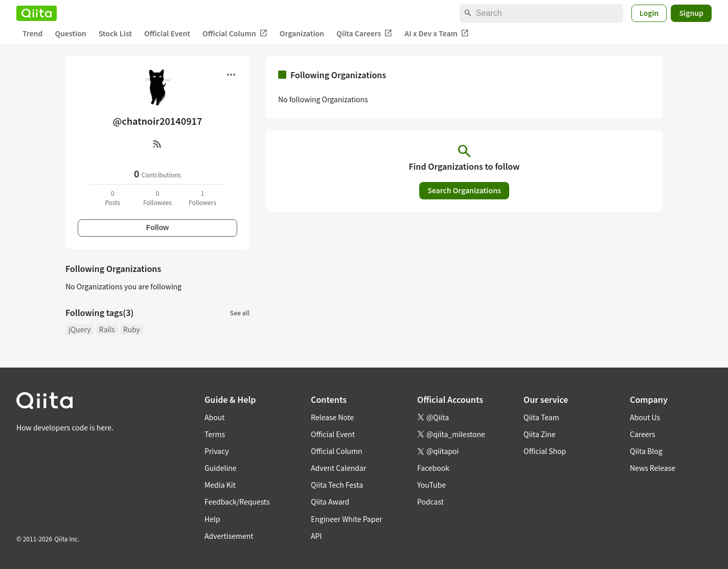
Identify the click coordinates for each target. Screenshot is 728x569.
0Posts (112, 198)
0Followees (157, 198)
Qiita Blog (646, 451)
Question (70, 33)
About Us (645, 417)
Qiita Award (330, 502)
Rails (107, 329)
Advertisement (229, 536)
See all (240, 313)
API (316, 536)
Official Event (167, 33)
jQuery (80, 329)
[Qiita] (37, 13)
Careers (642, 434)
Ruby (132, 329)
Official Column (235, 33)
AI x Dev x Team (437, 33)
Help (212, 519)
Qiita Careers (364, 33)
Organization (302, 33)
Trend (32, 33)
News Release (653, 468)
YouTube (431, 485)
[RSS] (157, 144)
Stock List (115, 33)
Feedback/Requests (237, 502)
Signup (691, 13)
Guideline (221, 468)
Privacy (217, 451)
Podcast (430, 502)
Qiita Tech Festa (337, 485)
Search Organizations (464, 190)
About (214, 417)
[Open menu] (231, 75)
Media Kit (220, 485)
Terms (215, 434)
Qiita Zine (540, 434)
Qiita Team (541, 417)
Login (649, 13)
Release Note (332, 417)
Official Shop (545, 451)
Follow (157, 227)
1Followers (202, 198)
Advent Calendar (338, 468)
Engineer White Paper (347, 519)
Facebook (433, 468)
